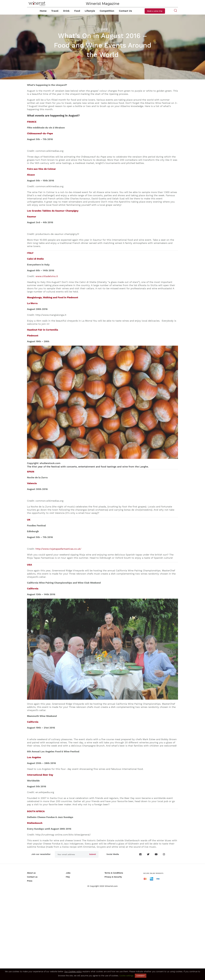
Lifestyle (90, 11)
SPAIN (31, 472)
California (33, 588)
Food (77, 11)
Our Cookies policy (73, 972)
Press (30, 881)
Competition (107, 11)
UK (29, 520)
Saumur (32, 217)
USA (29, 565)
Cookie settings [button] (126, 976)
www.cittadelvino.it (47, 276)
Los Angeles (34, 757)
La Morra (32, 303)
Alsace (31, 175)
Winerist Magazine (103, 4)
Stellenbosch (35, 823)
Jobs (68, 873)
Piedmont (33, 336)
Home (43, 11)
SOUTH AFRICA (36, 811)
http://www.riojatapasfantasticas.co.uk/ (58, 549)
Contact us (32, 877)
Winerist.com (111, 886)
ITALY (30, 253)
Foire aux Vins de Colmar (41, 169)
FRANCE (32, 122)
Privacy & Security (113, 877)
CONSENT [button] (141, 976)
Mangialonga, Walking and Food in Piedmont (53, 297)
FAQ (68, 877)
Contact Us (125, 11)
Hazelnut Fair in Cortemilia (43, 330)
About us (31, 873)
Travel (55, 11)
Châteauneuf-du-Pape (40, 133)
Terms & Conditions (114, 873)
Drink (66, 11)
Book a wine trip (155, 11)
